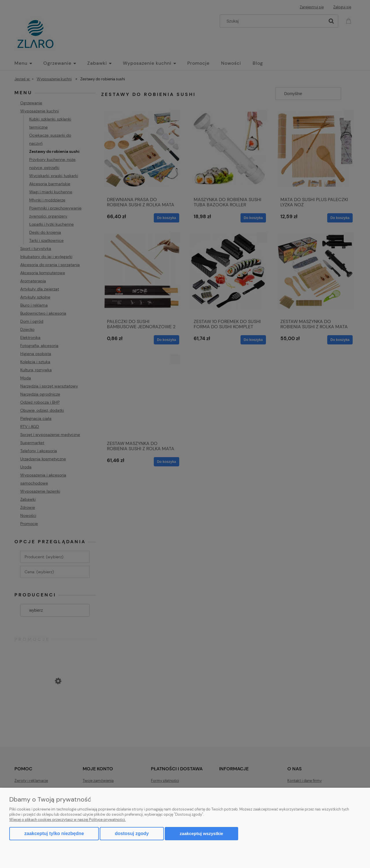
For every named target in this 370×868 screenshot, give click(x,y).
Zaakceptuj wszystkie (201, 833)
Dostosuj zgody (132, 833)
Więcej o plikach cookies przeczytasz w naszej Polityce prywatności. (67, 820)
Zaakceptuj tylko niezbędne (54, 833)
